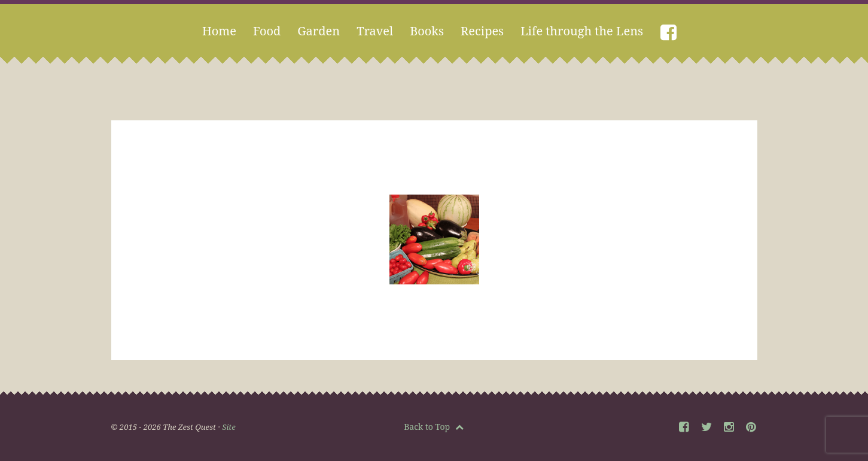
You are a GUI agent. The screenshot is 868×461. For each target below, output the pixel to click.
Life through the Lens (582, 31)
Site (229, 427)
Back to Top (434, 427)
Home (219, 31)
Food (267, 31)
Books (427, 31)
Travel (375, 31)
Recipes (482, 31)
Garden (319, 31)
